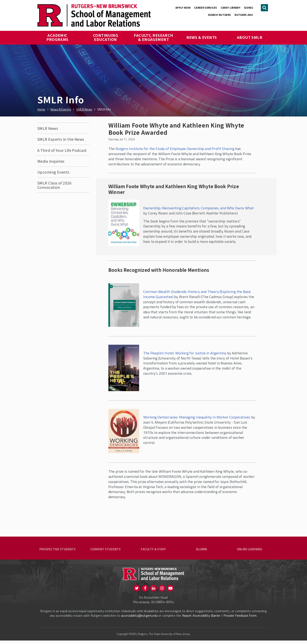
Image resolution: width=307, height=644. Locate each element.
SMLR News (48, 128)
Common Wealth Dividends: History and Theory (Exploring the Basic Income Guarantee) (197, 294)
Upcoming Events (53, 172)
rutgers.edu (244, 15)
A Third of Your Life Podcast (62, 150)
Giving (248, 8)
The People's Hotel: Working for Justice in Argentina (185, 353)
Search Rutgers (219, 15)
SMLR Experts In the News (61, 139)
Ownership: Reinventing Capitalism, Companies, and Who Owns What (198, 208)
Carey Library (231, 8)
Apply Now (183, 8)
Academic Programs (57, 37)
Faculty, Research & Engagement (154, 37)
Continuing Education (106, 37)
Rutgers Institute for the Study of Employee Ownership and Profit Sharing (175, 149)
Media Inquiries (51, 161)
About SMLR (250, 37)
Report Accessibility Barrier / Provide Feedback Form (219, 619)
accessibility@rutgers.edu (139, 619)
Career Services (206, 8)
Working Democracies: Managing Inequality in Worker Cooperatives (197, 417)
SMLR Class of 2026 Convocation (54, 185)
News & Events (202, 37)
